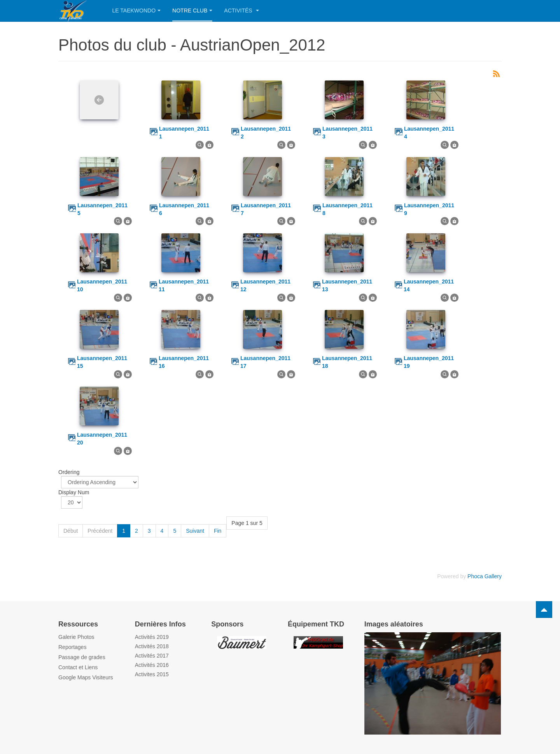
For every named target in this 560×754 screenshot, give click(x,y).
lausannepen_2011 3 (347, 133)
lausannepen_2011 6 (184, 209)
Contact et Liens (78, 667)
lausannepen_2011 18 (347, 362)
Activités (241, 10)
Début (71, 531)
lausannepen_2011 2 (266, 133)
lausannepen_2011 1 (184, 133)
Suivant (195, 531)
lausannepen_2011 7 (266, 209)
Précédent (100, 531)
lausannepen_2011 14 (429, 285)
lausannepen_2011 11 (184, 285)
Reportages (72, 647)
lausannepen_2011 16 (184, 362)
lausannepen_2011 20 (102, 439)
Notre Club (192, 10)
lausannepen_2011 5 (102, 209)
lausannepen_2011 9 (429, 209)
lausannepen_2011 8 (347, 209)
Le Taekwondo (137, 10)
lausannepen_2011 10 (102, 285)
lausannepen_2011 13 (347, 285)
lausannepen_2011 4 (429, 133)
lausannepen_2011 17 (265, 362)
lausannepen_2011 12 (265, 285)
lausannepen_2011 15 (102, 362)
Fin (218, 531)
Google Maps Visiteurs (86, 677)
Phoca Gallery (485, 576)
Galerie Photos (76, 637)
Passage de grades (82, 657)
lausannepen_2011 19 (429, 362)
